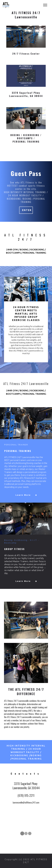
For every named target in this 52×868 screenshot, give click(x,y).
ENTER (27, 210)
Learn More (27, 495)
